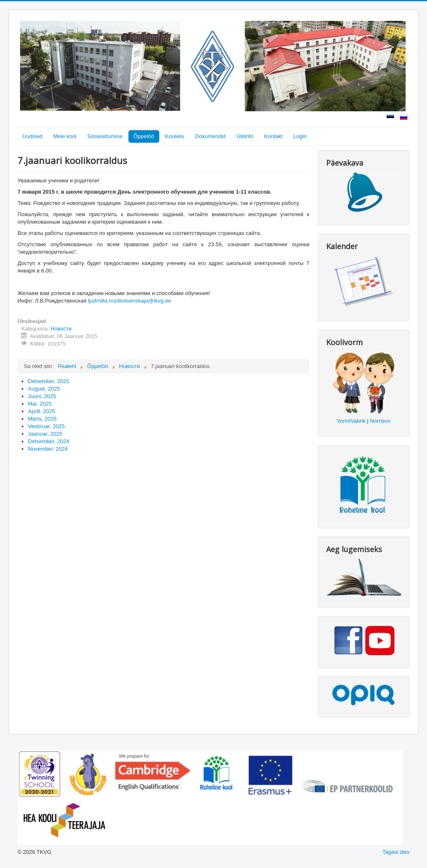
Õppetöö (144, 136)
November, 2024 (48, 449)
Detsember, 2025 (49, 381)
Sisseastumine (105, 136)
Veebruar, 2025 (46, 426)
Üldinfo (245, 136)
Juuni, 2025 (42, 396)
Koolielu (175, 136)
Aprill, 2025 (41, 411)
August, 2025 (44, 389)
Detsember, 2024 (49, 441)
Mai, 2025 (40, 404)
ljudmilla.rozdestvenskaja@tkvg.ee (130, 301)
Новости (61, 329)
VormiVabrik (351, 421)
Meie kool (65, 136)
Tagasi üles (396, 852)
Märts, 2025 (42, 419)
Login (300, 136)
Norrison (380, 421)
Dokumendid (210, 136)
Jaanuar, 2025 (45, 434)
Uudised (33, 136)
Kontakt (274, 136)
